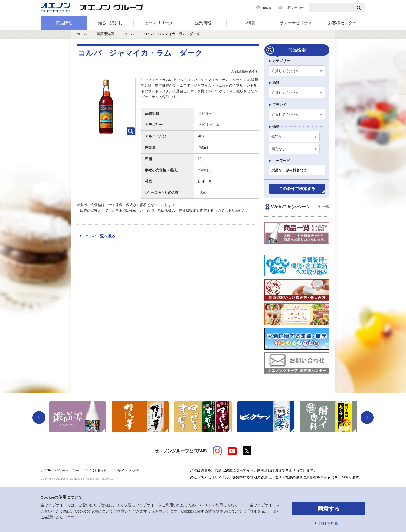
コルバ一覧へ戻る (100, 236)
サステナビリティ (296, 23)
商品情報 (64, 23)
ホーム (82, 34)
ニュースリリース (157, 23)
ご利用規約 (98, 471)
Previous (39, 417)
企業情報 (203, 23)
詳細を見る (329, 523)
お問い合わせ (294, 8)
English (268, 8)
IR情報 (249, 23)
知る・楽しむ (110, 23)
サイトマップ (128, 471)
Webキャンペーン (300, 207)
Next (367, 417)
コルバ (129, 34)
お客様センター (342, 23)
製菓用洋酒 (105, 34)
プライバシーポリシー (62, 471)
